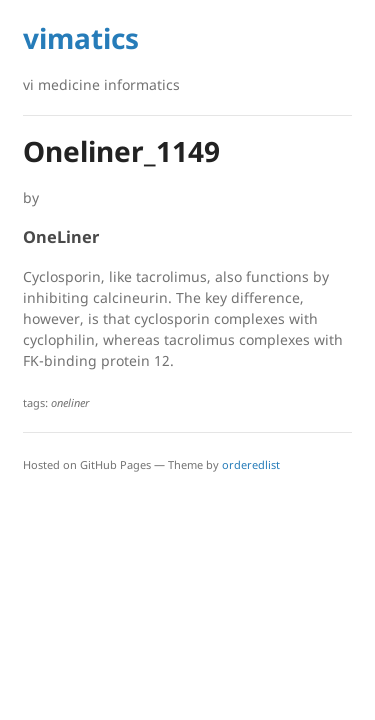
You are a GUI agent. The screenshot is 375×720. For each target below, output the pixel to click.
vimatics (81, 38)
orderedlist (251, 464)
